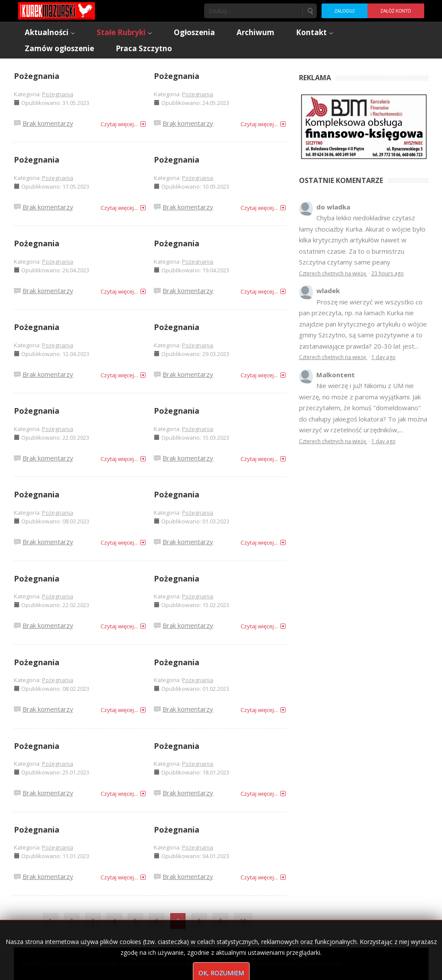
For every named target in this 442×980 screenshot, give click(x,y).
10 (243, 921)
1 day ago (383, 357)
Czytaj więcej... (119, 124)
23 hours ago (388, 273)
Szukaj (310, 11)
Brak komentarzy (48, 123)
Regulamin (328, 963)
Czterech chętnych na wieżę (333, 273)
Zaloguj (344, 11)
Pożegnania (37, 76)
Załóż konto (396, 11)
